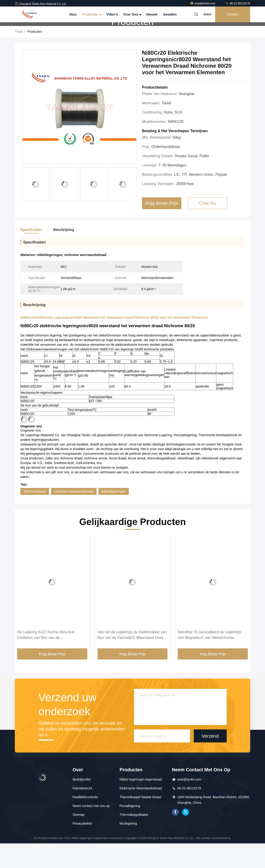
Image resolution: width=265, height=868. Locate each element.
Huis (73, 14)
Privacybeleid (82, 848)
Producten (91, 14)
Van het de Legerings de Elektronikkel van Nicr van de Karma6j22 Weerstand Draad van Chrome (132, 660)
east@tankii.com (203, 3)
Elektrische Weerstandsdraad (141, 813)
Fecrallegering (130, 830)
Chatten (233, 14)
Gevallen (170, 14)
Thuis (19, 56)
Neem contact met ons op (91, 830)
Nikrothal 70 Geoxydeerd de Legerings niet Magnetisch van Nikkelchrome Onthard (209, 660)
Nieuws (152, 14)
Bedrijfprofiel (82, 804)
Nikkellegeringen (114, 516)
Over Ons (132, 14)
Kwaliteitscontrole (85, 822)
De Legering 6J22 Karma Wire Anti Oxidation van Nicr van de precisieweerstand (46, 660)
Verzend (210, 760)
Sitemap (78, 839)
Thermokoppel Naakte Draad (140, 822)
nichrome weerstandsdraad (74, 516)
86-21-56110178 (238, 3)
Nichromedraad (35, 516)
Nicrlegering (128, 848)
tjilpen (186, 837)
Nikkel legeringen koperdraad (141, 804)
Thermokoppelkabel (134, 839)
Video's (112, 14)
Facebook (175, 837)
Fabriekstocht (82, 813)
